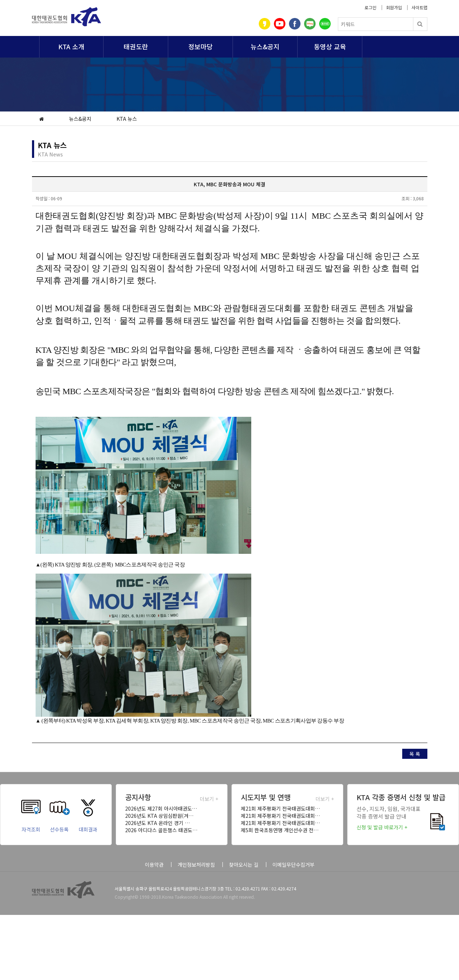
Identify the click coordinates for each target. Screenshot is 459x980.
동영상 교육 (330, 46)
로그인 (370, 7)
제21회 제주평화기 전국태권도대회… (280, 808)
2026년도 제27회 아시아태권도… (161, 808)
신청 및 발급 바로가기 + (382, 827)
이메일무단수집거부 (293, 865)
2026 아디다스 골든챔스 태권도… (161, 830)
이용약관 (154, 865)
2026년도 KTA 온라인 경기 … (157, 823)
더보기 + (209, 799)
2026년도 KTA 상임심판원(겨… (159, 816)
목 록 (415, 754)
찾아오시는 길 (244, 865)
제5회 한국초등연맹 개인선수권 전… (280, 830)
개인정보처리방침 (196, 865)
